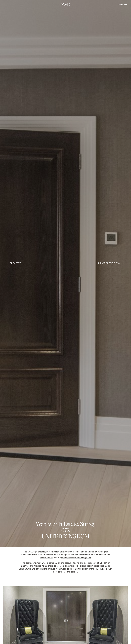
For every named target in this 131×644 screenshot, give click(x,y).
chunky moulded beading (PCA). (76, 558)
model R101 (51, 555)
